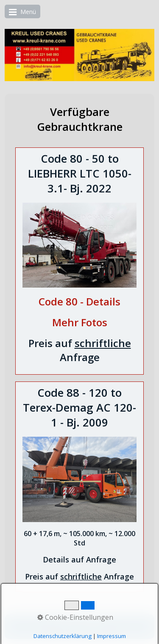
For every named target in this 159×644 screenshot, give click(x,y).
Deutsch (67, 623)
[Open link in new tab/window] (79, 303)
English (94, 623)
